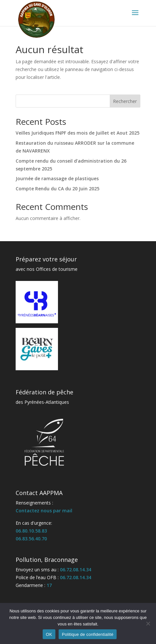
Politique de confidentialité (88, 634)
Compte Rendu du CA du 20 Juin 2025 (57, 189)
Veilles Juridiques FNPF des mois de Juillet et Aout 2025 (78, 133)
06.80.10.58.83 (31, 531)
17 (49, 585)
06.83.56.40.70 (31, 539)
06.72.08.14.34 (76, 570)
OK (49, 634)
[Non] (148, 623)
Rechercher (125, 101)
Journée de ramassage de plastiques (57, 178)
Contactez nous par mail (44, 511)
